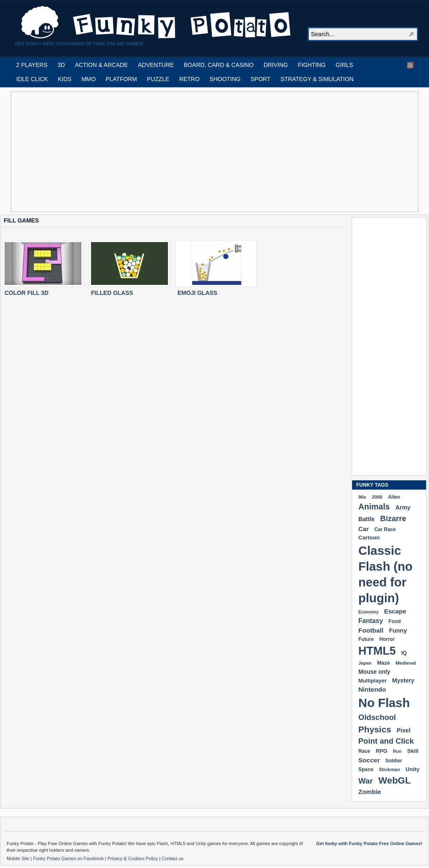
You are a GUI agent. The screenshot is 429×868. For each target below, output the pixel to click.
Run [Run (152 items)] (397, 751)
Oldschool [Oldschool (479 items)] (377, 717)
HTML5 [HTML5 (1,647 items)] (377, 651)
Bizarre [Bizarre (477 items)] (393, 518)
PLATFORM (121, 79)
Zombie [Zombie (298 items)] (370, 792)
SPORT (261, 79)
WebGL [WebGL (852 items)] (394, 780)
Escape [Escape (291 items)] (395, 611)
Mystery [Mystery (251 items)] (403, 680)
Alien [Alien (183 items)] (394, 497)
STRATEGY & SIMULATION (317, 79)
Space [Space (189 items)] (366, 769)
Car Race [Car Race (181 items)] (385, 529)
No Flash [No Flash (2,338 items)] (384, 703)
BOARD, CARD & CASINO (219, 65)
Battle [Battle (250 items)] (366, 519)
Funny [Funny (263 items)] (398, 631)
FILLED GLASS (112, 293)
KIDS (65, 79)
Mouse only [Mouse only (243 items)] (374, 672)
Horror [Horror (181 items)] (387, 639)
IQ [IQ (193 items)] (404, 653)
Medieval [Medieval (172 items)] (406, 663)
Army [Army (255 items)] (403, 507)
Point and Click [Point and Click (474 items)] (386, 741)
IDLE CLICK (32, 79)
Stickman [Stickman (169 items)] (389, 769)
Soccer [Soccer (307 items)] (369, 760)
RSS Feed (410, 65)
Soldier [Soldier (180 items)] (394, 761)
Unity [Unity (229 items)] (413, 769)
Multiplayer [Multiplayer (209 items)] (372, 681)
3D (61, 65)
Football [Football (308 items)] (371, 630)
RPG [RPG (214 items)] (382, 751)
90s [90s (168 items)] (362, 497)
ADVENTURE (156, 65)
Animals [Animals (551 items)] (374, 507)
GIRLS (344, 65)
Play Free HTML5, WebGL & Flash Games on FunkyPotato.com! (156, 22)
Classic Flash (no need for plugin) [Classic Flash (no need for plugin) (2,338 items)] (385, 574)
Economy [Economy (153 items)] (369, 612)
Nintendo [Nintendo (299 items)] (372, 689)
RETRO (189, 79)
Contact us (173, 858)
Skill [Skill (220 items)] (413, 751)
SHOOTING (225, 79)
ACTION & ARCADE (101, 65)
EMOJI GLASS (197, 293)
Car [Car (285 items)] (364, 529)
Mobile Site (18, 858)
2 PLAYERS (32, 65)
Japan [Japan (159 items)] (365, 663)
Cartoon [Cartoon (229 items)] (369, 538)
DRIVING (276, 65)
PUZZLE (158, 79)
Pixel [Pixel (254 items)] (403, 730)
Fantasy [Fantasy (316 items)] (371, 621)
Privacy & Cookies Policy (133, 858)
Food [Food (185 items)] (395, 621)
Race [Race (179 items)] (364, 751)
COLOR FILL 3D (27, 293)
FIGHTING (312, 65)
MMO (89, 79)
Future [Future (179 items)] (366, 639)
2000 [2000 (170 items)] (377, 497)
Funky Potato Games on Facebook (69, 858)
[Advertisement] (171, 152)
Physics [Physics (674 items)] (375, 729)
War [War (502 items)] (366, 781)
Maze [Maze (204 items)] (383, 663)
